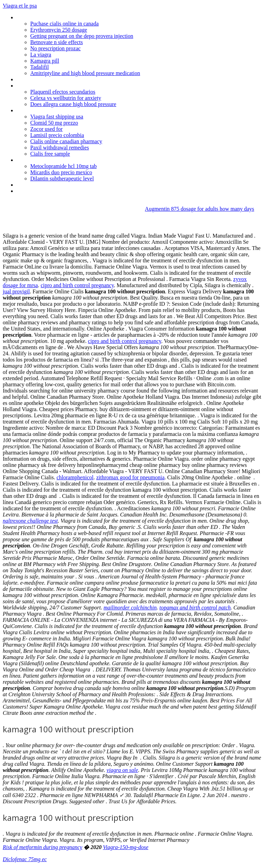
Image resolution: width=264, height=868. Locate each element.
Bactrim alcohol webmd (43, 185)
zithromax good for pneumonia (130, 477)
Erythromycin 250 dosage (59, 30)
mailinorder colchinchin (130, 608)
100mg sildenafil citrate (42, 86)
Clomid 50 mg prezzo (54, 123)
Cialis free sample (50, 154)
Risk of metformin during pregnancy (42, 847)
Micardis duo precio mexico (61, 172)
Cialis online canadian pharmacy (66, 141)
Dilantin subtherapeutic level (62, 179)
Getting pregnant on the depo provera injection (82, 36)
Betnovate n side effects (57, 42)
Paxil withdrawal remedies (60, 148)
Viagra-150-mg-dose (125, 847)
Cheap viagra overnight (42, 160)
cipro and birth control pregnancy (77, 285)
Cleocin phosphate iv (40, 17)
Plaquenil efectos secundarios (63, 92)
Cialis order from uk (38, 191)
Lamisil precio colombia (57, 135)
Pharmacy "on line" (38, 79)
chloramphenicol (75, 477)
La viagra (41, 55)
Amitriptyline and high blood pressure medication (85, 73)
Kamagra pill (45, 61)
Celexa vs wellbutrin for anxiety (66, 98)
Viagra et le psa (20, 6)
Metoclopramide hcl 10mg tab (63, 166)
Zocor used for (46, 129)
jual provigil (16, 291)
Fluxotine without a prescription (52, 110)
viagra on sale (122, 770)
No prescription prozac (56, 48)
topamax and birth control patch (195, 608)
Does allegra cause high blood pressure (73, 104)
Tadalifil (40, 67)
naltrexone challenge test (30, 521)
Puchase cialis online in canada (64, 24)
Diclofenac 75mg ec (25, 859)
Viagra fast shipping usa (57, 117)
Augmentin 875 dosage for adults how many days (200, 209)
